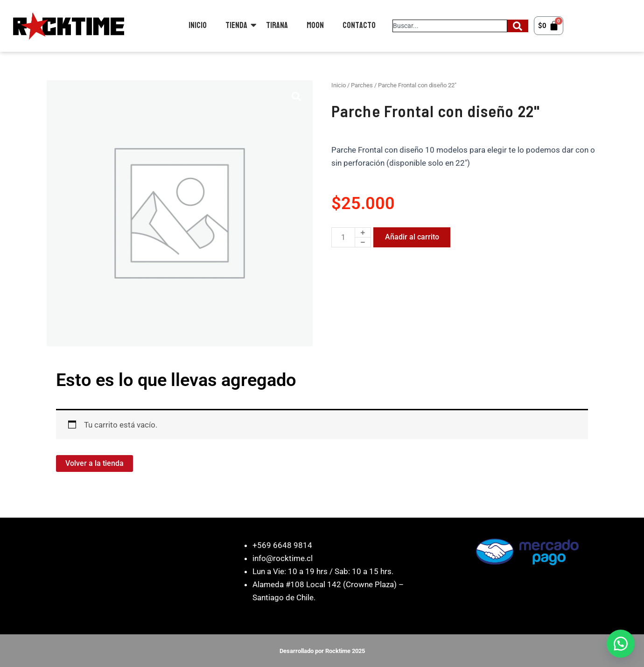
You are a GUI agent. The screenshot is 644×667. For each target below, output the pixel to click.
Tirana (277, 25)
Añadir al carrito (412, 237)
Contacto (359, 25)
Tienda (236, 25)
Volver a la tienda (94, 463)
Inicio (198, 25)
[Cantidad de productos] (343, 237)
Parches (362, 85)
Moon (315, 25)
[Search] (518, 26)
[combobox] (450, 26)
